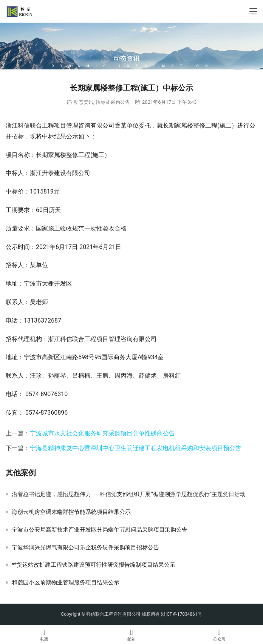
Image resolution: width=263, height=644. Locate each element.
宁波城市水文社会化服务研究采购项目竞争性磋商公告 (102, 433)
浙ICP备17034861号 (182, 614)
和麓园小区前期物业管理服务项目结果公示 (66, 583)
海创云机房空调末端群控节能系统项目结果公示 (71, 512)
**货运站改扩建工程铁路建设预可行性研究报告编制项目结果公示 (94, 565)
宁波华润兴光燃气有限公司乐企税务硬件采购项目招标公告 (85, 547)
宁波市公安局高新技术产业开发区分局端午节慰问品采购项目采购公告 (100, 530)
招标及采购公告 (113, 102)
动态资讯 (84, 102)
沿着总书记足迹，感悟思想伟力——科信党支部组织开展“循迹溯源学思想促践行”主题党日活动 (129, 494)
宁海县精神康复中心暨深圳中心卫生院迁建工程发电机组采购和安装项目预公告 (136, 448)
